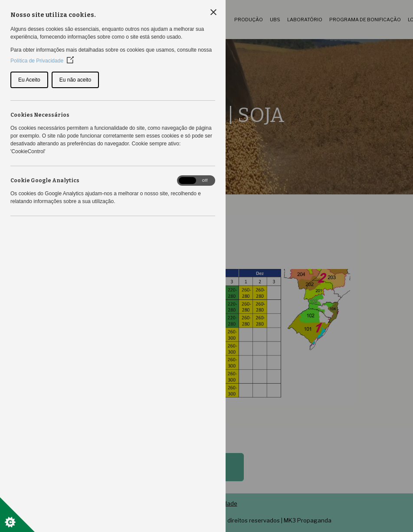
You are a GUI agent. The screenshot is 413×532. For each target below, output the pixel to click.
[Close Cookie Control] (213, 12)
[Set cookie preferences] (17, 515)
